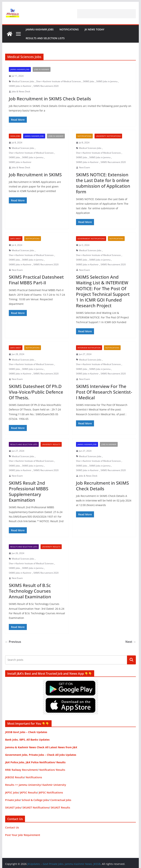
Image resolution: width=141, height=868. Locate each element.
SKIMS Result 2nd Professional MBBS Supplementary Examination (29, 491)
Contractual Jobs (61, 800)
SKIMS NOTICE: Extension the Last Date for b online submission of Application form (103, 183)
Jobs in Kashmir (42, 69)
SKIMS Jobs (89, 81)
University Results (51, 444)
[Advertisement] (106, 14)
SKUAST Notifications (36, 807)
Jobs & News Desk (21, 91)
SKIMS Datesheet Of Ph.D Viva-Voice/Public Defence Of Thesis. (36, 392)
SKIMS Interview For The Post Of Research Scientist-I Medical (104, 392)
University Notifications (108, 136)
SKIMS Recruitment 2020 (46, 86)
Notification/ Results (52, 770)
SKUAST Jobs (13, 807)
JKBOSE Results (15, 777)
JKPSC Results (29, 792)
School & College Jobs (35, 800)
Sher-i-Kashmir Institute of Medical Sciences (59, 81)
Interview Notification (89, 348)
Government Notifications (91, 239)
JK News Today (94, 29)
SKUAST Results (60, 807)
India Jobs (15, 136)
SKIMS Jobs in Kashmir (20, 86)
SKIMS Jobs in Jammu (107, 81)
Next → (131, 642)
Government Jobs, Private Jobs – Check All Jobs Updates (41, 755)
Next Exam (84, 167)
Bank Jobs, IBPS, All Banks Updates (27, 740)
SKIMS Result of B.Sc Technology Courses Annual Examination (30, 591)
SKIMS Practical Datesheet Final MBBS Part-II (36, 280)
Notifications (69, 29)
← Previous (13, 642)
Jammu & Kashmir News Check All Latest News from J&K (41, 747)
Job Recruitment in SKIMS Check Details (50, 99)
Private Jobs (13, 800)
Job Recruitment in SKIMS (35, 175)
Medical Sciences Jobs (23, 81)
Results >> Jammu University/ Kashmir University (36, 785)
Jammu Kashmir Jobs (40, 29)
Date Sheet (16, 239)
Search (131, 660)
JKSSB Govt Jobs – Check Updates (26, 732)
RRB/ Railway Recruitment (21, 770)
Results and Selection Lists (45, 38)
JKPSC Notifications (51, 792)
